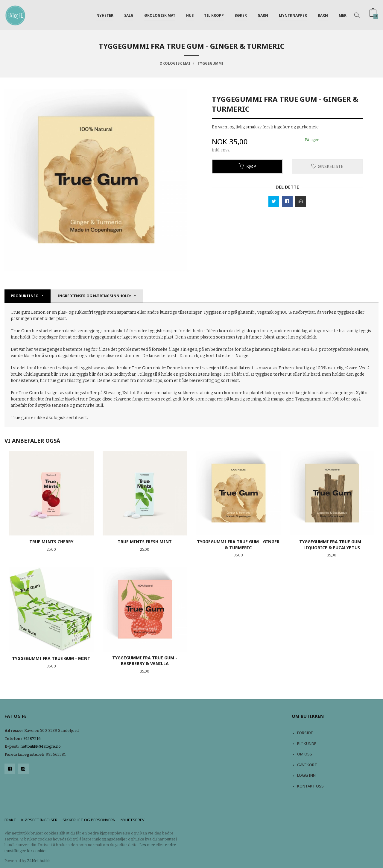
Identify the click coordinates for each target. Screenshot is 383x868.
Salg (129, 15)
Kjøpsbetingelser (39, 820)
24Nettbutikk (39, 861)
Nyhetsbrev (133, 820)
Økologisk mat (160, 15)
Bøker (241, 15)
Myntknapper (293, 15)
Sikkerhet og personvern (89, 820)
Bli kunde (307, 743)
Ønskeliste (327, 166)
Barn (323, 15)
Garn (263, 15)
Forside (305, 733)
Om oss (305, 754)
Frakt (10, 820)
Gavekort (307, 765)
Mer (343, 15)
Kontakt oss (310, 786)
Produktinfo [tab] (25, 296)
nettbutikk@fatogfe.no (41, 746)
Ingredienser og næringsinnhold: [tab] (94, 296)
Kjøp (247, 166)
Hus (190, 15)
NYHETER (105, 15)
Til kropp (214, 15)
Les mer (147, 845)
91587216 (32, 739)
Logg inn (306, 775)
